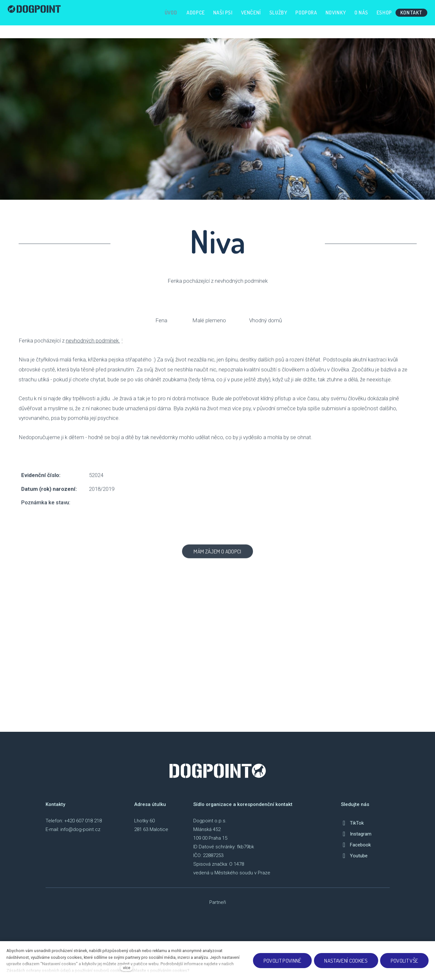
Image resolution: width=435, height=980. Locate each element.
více (127, 968)
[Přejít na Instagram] (356, 839)
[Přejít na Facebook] (356, 850)
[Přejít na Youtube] (354, 861)
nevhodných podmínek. (93, 352)
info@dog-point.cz (80, 835)
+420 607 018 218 (83, 826)
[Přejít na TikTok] (352, 828)
